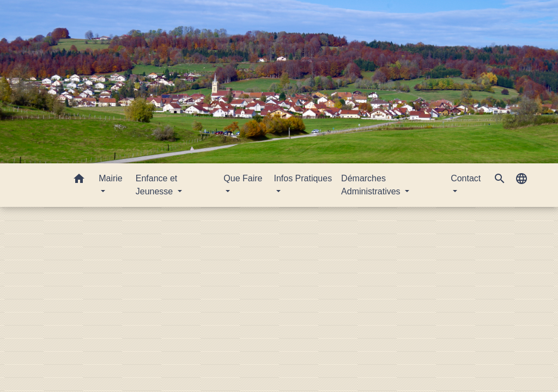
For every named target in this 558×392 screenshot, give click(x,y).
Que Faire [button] (243, 178)
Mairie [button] (111, 178)
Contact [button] (466, 178)
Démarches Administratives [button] (372, 185)
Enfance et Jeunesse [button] (157, 185)
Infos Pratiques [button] (303, 178)
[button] (79, 180)
